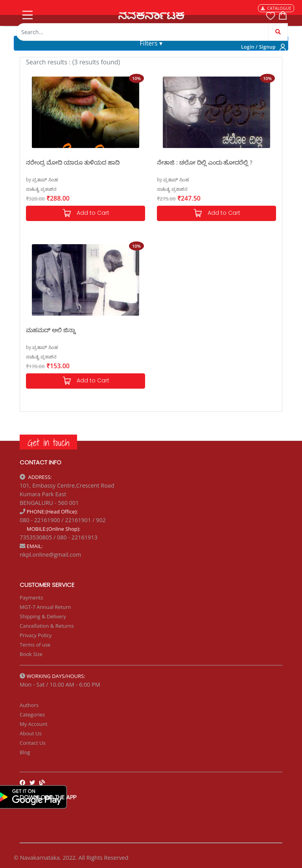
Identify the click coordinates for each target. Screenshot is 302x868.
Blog (25, 752)
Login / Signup (258, 47)
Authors (29, 705)
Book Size (31, 654)
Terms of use (35, 645)
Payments (31, 598)
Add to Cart (86, 213)
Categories (32, 715)
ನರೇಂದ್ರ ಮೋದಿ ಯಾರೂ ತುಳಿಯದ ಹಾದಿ (73, 162)
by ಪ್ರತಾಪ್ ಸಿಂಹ (42, 180)
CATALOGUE (276, 8)
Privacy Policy (36, 635)
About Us (31, 733)
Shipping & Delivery (43, 616)
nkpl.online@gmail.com (50, 555)
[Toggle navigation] (27, 13)
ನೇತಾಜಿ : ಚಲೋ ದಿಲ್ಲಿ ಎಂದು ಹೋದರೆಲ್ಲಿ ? (205, 162)
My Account (34, 724)
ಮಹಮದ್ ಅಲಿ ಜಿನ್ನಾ (51, 330)
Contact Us (33, 743)
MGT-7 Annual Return (45, 607)
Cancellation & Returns (47, 626)
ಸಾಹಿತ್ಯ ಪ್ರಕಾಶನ (41, 189)
